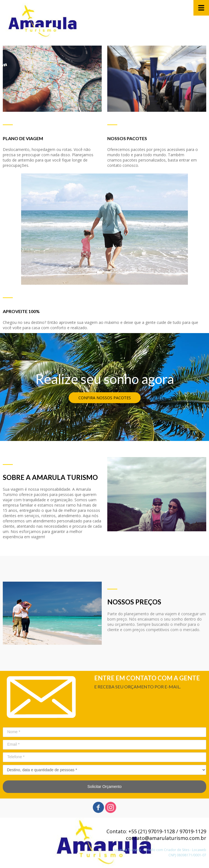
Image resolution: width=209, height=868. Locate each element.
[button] (105, 398)
